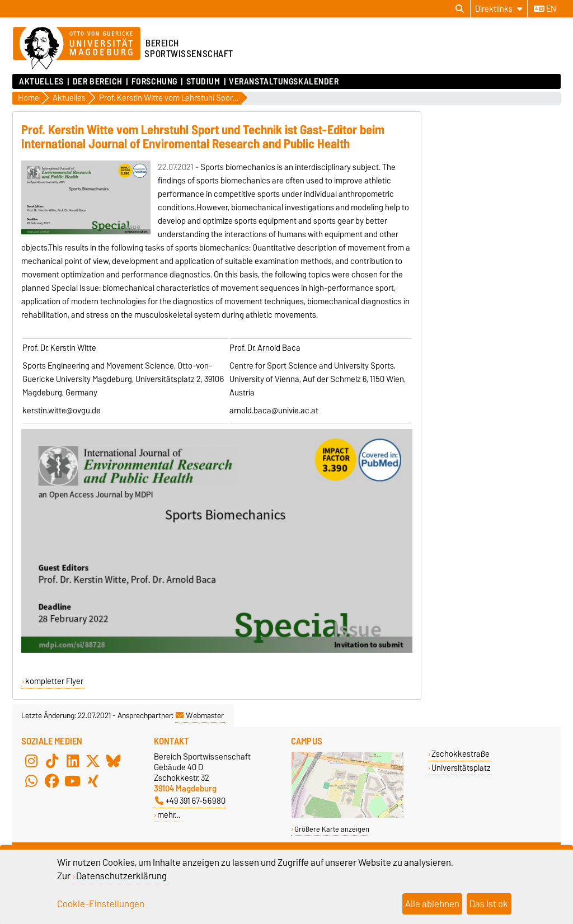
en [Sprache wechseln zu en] (545, 9)
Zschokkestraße (461, 754)
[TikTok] (52, 761)
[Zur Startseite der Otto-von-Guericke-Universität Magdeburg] (77, 49)
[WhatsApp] (31, 781)
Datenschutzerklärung (121, 876)
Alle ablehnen (432, 904)
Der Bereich (98, 82)
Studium (203, 82)
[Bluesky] (114, 761)
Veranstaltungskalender (284, 82)
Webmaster (200, 715)
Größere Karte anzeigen (332, 829)
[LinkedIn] (73, 761)
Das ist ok (489, 904)
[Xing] (93, 781)
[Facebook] (52, 781)
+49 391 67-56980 (190, 801)
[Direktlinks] (499, 9)
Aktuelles (41, 82)
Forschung (154, 82)
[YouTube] (73, 781)
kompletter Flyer (54, 681)
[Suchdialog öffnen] (460, 9)
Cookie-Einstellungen (101, 904)
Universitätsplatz (461, 768)
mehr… (169, 815)
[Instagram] (31, 761)
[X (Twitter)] (93, 761)
